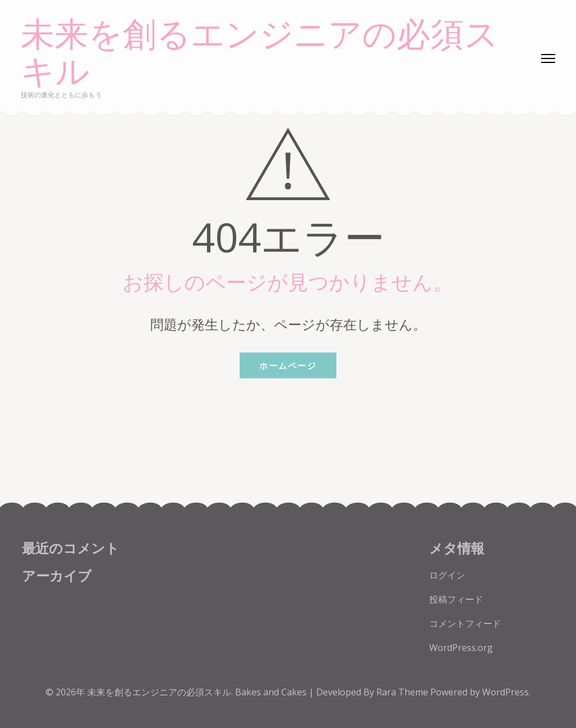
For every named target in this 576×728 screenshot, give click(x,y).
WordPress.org (461, 648)
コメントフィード (465, 623)
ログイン (447, 575)
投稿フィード (456, 599)
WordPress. (506, 692)
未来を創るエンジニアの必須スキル (260, 54)
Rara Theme (403, 692)
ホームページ (288, 365)
